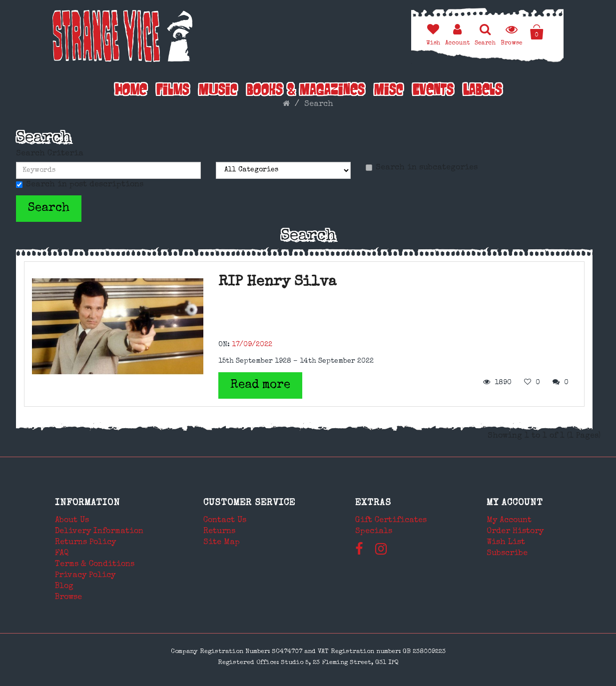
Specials (374, 532)
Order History (515, 532)
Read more (260, 385)
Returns (219, 532)
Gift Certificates (391, 521)
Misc (389, 91)
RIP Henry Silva (277, 283)
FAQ (62, 554)
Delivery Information (99, 532)
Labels (483, 91)
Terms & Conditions (95, 565)
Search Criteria (50, 154)
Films (173, 91)
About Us (72, 521)
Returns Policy (85, 543)
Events (433, 91)
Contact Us (225, 521)
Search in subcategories (422, 168)
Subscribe (507, 554)
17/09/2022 (252, 345)
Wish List (506, 543)
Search (319, 104)
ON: (224, 345)
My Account (515, 503)
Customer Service (249, 503)
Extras (373, 503)
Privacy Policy (85, 576)
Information (87, 503)
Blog (64, 587)
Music (218, 91)
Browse (68, 598)
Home (131, 91)
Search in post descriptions (80, 185)
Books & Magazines (306, 91)
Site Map (222, 543)
